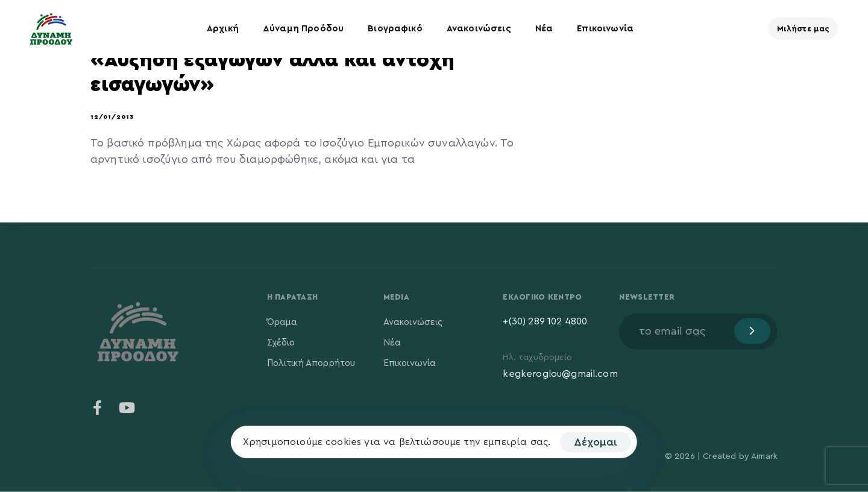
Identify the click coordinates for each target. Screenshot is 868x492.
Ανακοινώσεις (479, 29)
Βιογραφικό (395, 29)
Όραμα (282, 322)
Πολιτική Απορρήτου (311, 363)
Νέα (544, 29)
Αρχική (223, 29)
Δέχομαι (596, 442)
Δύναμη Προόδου (303, 29)
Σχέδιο (281, 342)
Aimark (764, 456)
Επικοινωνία (605, 29)
